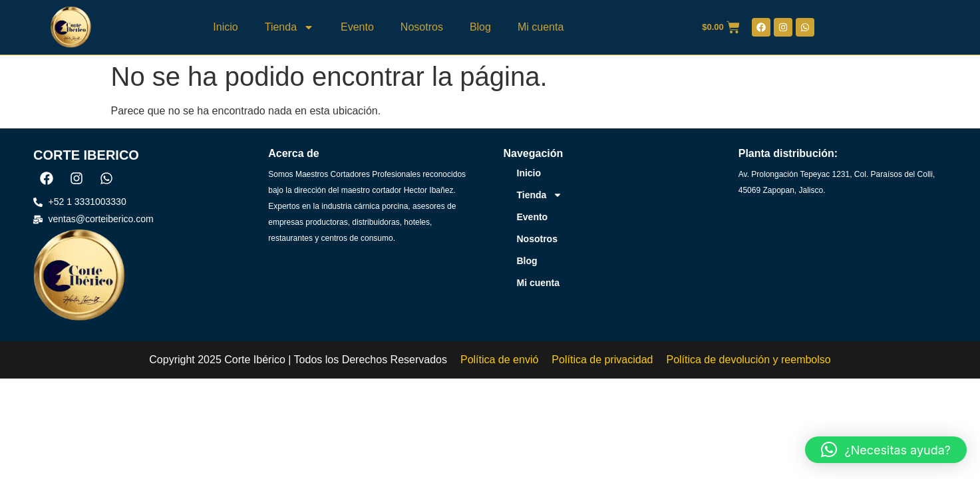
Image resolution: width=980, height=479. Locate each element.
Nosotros (422, 27)
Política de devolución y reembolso (748, 360)
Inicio (225, 27)
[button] (886, 450)
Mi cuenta (541, 27)
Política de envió (499, 360)
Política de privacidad (602, 360)
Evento (357, 27)
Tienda (289, 27)
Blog (480, 27)
